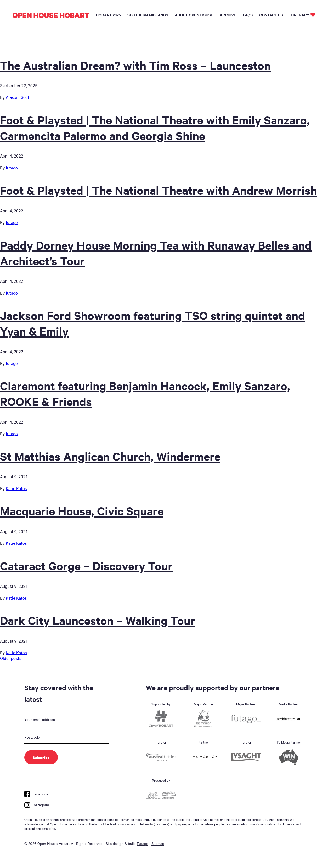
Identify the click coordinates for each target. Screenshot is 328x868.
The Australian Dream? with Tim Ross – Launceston (135, 65)
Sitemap (158, 843)
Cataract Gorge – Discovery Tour (86, 566)
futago (12, 168)
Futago (143, 843)
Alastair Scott (18, 97)
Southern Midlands (148, 15)
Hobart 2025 (108, 15)
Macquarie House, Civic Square (82, 511)
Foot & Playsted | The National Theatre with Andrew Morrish (159, 190)
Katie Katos (16, 488)
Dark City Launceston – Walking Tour (98, 620)
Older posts (11, 659)
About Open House (194, 15)
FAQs (248, 15)
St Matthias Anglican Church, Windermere (110, 456)
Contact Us (271, 15)
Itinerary (299, 15)
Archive (228, 15)
